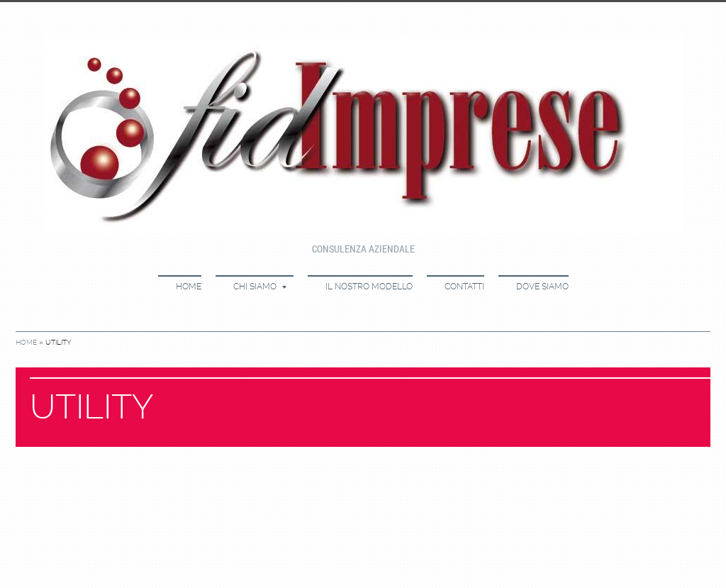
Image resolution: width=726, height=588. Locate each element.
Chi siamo (260, 287)
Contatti (464, 287)
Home (189, 287)
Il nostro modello (369, 287)
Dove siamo (542, 287)
